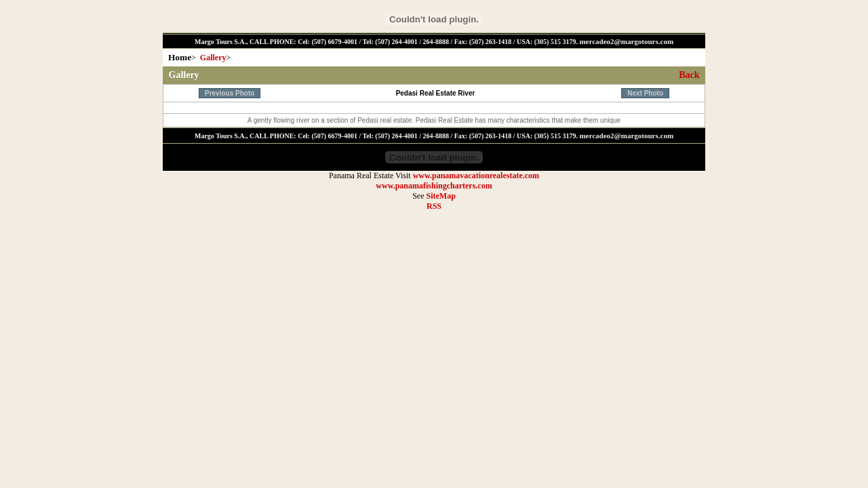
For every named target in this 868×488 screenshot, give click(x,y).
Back (689, 75)
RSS (434, 206)
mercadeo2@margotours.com (626, 41)
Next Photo (645, 93)
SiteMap (440, 196)
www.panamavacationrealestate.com (476, 176)
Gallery (213, 58)
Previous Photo (230, 93)
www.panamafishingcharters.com (434, 186)
